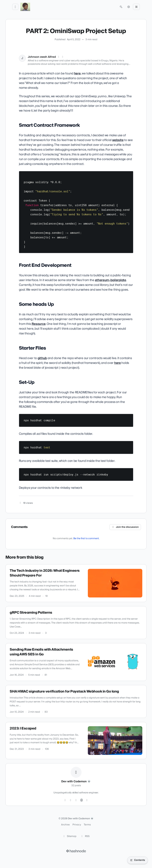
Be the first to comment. (86, 539)
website (118, 140)
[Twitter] (65, 800)
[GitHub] (71, 800)
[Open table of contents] (138, 860)
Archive (65, 825)
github (42, 358)
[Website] (82, 800)
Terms (87, 825)
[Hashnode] (87, 800)
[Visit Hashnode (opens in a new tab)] (76, 851)
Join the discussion (125, 527)
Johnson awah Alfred (42, 57)
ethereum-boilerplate (111, 280)
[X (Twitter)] (59, 57)
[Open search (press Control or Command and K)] (121, 7)
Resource (39, 324)
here (77, 74)
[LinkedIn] (63, 57)
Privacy (77, 825)
